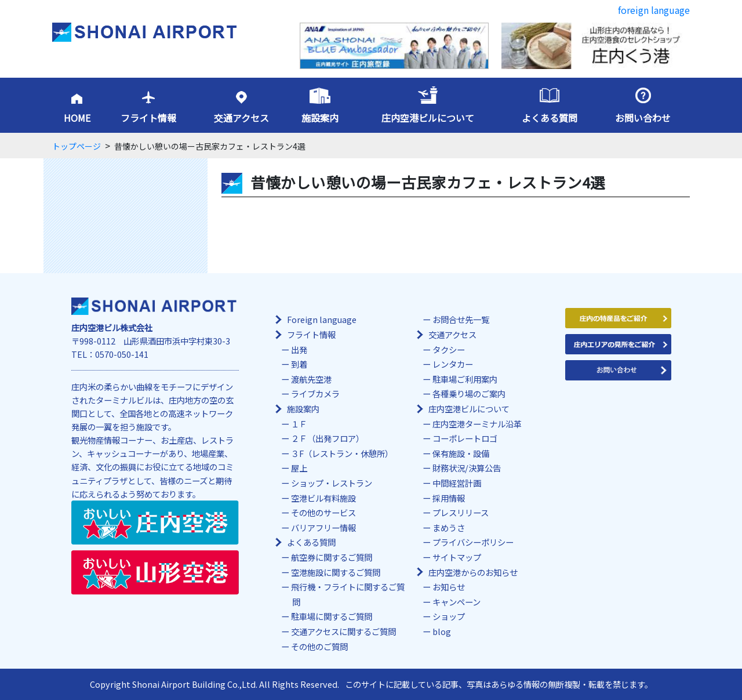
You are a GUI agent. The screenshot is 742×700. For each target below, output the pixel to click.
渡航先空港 (311, 379)
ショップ (449, 616)
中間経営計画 (457, 483)
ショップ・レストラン (332, 483)
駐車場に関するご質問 (332, 616)
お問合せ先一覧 (461, 319)
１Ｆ (299, 424)
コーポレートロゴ (465, 438)
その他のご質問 (319, 646)
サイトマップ (457, 557)
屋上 (299, 468)
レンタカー (453, 364)
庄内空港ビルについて (428, 118)
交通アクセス (241, 118)
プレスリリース (461, 512)
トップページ (77, 146)
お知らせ (449, 587)
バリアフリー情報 (323, 527)
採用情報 (449, 498)
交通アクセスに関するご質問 (343, 631)
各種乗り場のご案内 (469, 393)
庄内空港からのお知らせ (473, 572)
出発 (299, 349)
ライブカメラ (315, 393)
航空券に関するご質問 (332, 557)
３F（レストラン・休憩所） (342, 453)
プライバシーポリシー (473, 542)
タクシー (449, 349)
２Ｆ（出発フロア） (328, 438)
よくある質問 (550, 118)
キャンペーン (457, 602)
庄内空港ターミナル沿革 (477, 424)
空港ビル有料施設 (323, 498)
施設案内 (320, 118)
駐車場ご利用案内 (465, 379)
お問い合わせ (643, 118)
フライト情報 (148, 118)
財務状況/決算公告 (467, 468)
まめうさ (449, 527)
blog (442, 631)
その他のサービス (323, 512)
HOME (77, 118)
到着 (299, 364)
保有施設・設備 (461, 453)
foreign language (654, 10)
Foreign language (322, 319)
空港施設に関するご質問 (336, 572)
